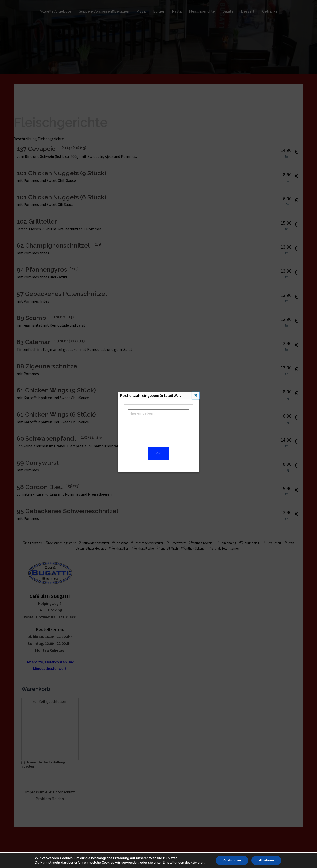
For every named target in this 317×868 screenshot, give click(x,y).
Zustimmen (232, 860)
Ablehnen (266, 860)
